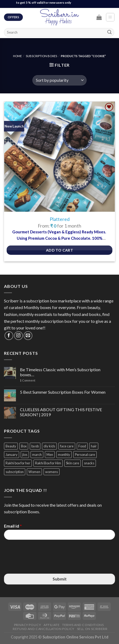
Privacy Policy (28, 625)
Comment (28, 380)
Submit (60, 579)
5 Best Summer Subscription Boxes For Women (63, 392)
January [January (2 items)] (12, 455)
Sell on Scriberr (92, 629)
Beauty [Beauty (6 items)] (11, 446)
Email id (13, 526)
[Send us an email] (28, 336)
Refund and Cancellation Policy (43, 629)
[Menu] (110, 17)
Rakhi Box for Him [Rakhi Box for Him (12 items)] (48, 463)
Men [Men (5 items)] (50, 455)
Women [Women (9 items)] (34, 472)
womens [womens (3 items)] (52, 472)
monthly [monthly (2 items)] (64, 455)
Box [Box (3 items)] (24, 446)
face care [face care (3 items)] (67, 446)
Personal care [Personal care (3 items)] (85, 455)
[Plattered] (59, 157)
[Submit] (109, 32)
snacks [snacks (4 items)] (89, 463)
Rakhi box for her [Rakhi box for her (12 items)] (18, 463)
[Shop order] (59, 80)
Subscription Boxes (41, 56)
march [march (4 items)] (37, 455)
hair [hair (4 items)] (94, 446)
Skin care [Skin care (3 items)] (73, 463)
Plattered (60, 219)
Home (17, 56)
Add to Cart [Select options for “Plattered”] (60, 250)
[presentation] (44, 565)
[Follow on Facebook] (9, 336)
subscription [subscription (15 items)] (15, 472)
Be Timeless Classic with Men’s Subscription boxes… (60, 372)
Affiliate (52, 625)
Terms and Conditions (83, 625)
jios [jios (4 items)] (25, 455)
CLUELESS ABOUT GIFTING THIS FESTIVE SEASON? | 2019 (61, 412)
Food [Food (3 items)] (82, 446)
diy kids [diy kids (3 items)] (49, 446)
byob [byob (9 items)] (35, 446)
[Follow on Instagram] (18, 336)
